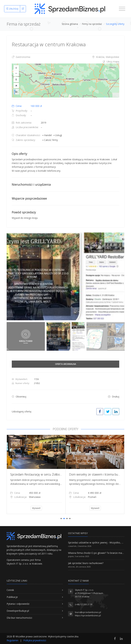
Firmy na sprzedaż (92, 24)
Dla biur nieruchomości (19, 618)
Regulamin (12, 640)
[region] (65, 80)
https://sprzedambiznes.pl (88, 616)
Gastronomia (21, 57)
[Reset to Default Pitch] (16, 86)
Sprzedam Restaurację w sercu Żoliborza (44, 474)
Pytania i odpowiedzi (18, 604)
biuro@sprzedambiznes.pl (88, 612)
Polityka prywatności (35, 640)
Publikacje (12, 597)
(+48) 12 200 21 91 (84, 604)
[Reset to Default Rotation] (16, 79)
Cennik (10, 590)
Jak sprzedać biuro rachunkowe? (86, 563)
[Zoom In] (16, 68)
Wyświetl (43, 508)
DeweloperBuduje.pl (18, 611)
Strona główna (70, 24)
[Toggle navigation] (122, 9)
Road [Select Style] (16, 92)
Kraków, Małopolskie (106, 57)
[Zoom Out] (16, 73)
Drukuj (114, 397)
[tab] (65, 62)
